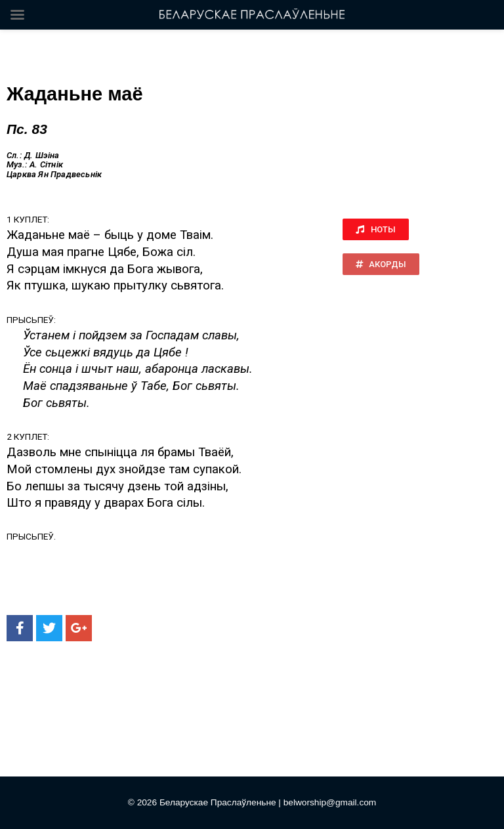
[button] (376, 229)
